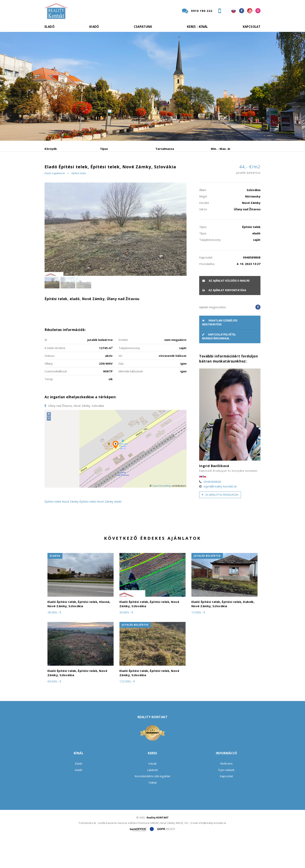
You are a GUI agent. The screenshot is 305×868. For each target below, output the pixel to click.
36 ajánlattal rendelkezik (220, 524)
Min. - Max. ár (221, 149)
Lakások (152, 799)
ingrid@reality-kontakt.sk (220, 516)
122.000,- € (127, 711)
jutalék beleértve (207, 585)
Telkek (152, 812)
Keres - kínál (197, 27)
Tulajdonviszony (129, 377)
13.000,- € (198, 642)
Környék (51, 149)
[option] (152, 86)
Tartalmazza (165, 149)
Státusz (50, 385)
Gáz (121, 393)
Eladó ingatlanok (55, 203)
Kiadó (94, 27)
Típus (104, 149)
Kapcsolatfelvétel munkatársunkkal (219, 366)
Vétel (98, 169)
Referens (226, 793)
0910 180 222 (202, 11)
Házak (152, 793)
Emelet (123, 369)
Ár (46, 369)
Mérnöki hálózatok (131, 401)
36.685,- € (126, 642)
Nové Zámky (70, 531)
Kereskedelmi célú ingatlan (152, 806)
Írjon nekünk (226, 799)
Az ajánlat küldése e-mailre (226, 310)
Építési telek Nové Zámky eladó (100, 531)
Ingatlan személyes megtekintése (220, 352)
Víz (120, 385)
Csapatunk (143, 27)
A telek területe (55, 377)
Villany (49, 393)
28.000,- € (54, 642)
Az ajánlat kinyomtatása (224, 320)
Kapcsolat (252, 27)
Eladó (50, 27)
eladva (55, 585)
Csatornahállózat (56, 401)
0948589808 (212, 511)
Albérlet (120, 169)
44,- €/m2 (248, 199)
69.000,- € (54, 711)
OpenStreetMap (162, 515)
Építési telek (79, 203)
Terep (49, 409)
